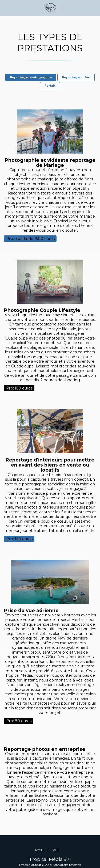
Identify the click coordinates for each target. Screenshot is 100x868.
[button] (6, 8)
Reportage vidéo (76, 77)
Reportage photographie (31, 77)
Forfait (50, 86)
